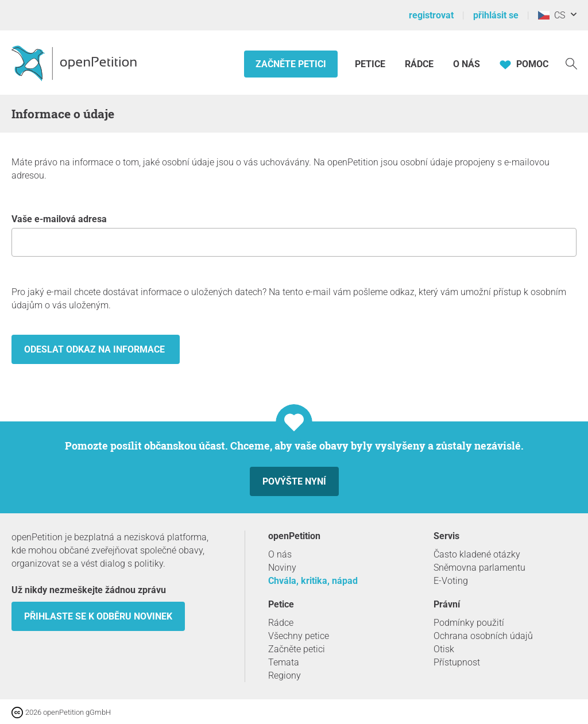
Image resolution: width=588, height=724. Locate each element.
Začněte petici (291, 64)
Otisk (444, 649)
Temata (284, 662)
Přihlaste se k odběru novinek (98, 616)
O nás (467, 64)
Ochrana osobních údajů (483, 636)
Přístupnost (457, 662)
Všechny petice (299, 636)
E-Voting (451, 581)
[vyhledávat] (571, 63)
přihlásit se (496, 15)
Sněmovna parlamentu (479, 568)
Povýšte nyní (294, 481)
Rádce (419, 64)
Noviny (282, 568)
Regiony (285, 675)
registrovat (431, 15)
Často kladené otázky (477, 554)
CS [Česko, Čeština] (552, 15)
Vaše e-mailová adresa (294, 235)
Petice (371, 64)
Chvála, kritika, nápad (313, 581)
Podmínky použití (469, 623)
